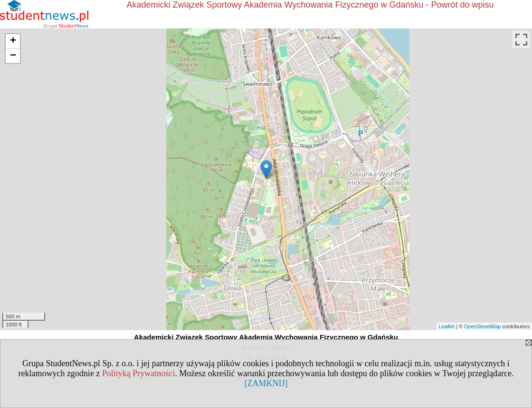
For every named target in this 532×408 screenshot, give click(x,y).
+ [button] (13, 41)
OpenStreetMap (483, 326)
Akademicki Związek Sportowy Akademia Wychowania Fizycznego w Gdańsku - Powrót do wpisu (310, 5)
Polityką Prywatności (139, 373)
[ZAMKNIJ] (266, 383)
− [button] (13, 56)
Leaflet (447, 326)
